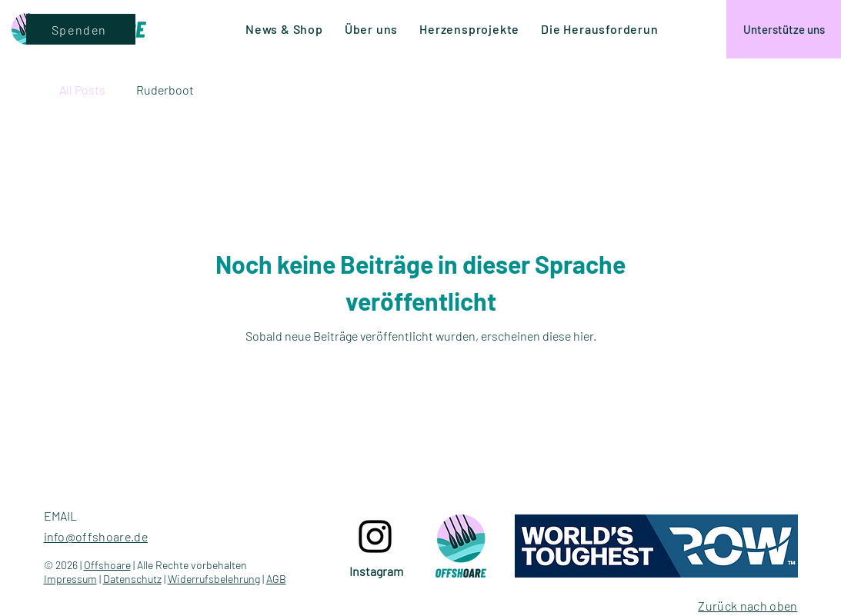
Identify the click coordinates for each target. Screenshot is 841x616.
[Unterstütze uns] (784, 29)
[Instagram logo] (375, 536)
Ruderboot (165, 90)
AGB (276, 579)
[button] (603, 29)
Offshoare (107, 565)
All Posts (82, 90)
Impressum (70, 579)
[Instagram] (377, 571)
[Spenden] (81, 29)
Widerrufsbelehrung (214, 579)
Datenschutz (132, 579)
